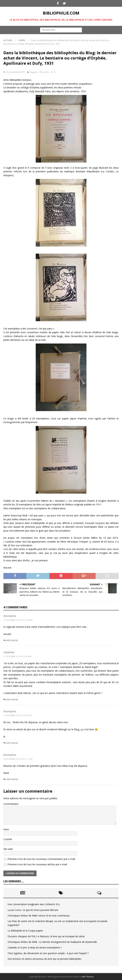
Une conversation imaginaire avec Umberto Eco (34, 904)
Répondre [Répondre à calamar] (12, 700)
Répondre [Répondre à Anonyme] (12, 640)
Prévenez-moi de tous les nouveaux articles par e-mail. (37, 864)
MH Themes (88, 977)
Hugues (33, 72)
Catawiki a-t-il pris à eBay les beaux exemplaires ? (35, 947)
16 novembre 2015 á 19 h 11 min (18, 759)
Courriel (8, 839)
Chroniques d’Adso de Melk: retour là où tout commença (39, 916)
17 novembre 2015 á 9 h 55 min (17, 656)
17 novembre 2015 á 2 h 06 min (17, 715)
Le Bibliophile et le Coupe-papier (25, 931)
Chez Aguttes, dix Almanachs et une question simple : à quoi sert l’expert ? (48, 953)
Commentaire (11, 804)
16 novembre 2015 (15, 72)
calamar (9, 652)
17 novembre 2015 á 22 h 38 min (18, 620)
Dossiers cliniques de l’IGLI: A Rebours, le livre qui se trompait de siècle (46, 936)
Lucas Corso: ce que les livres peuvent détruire (33, 910)
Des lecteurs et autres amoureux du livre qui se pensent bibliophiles (45, 959)
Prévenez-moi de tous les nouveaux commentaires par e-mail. (41, 859)
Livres (46, 72)
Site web (8, 849)
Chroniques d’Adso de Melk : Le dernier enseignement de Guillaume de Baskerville (52, 942)
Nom (6, 829)
